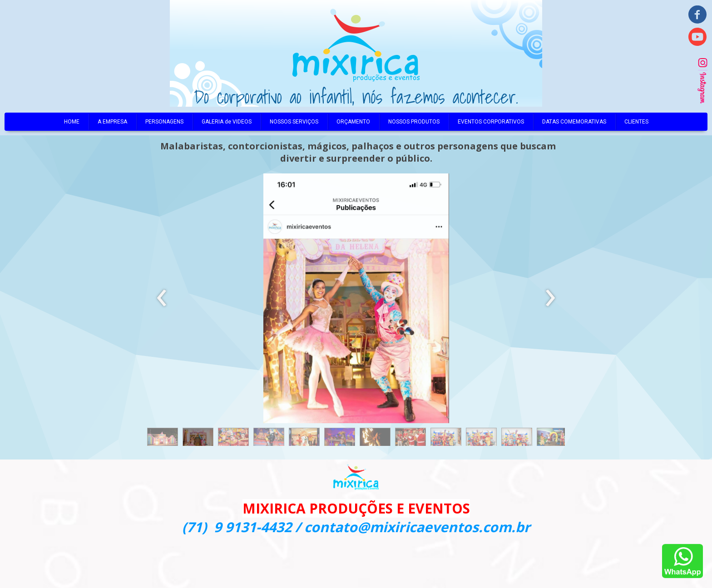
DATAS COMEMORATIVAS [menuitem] (574, 122)
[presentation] (162, 298)
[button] (163, 439)
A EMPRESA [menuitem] (112, 122)
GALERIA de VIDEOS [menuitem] (227, 122)
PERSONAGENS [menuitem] (164, 122)
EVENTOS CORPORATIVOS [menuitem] (491, 122)
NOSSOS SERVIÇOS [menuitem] (294, 122)
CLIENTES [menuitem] (636, 122)
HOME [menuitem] (72, 122)
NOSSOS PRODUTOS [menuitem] (414, 122)
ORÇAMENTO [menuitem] (353, 122)
